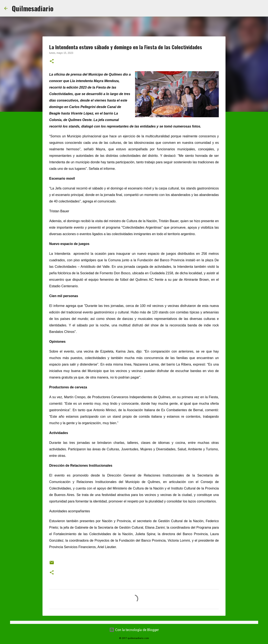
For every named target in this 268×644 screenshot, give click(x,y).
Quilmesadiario (33, 8)
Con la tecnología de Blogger (134, 630)
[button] (52, 62)
